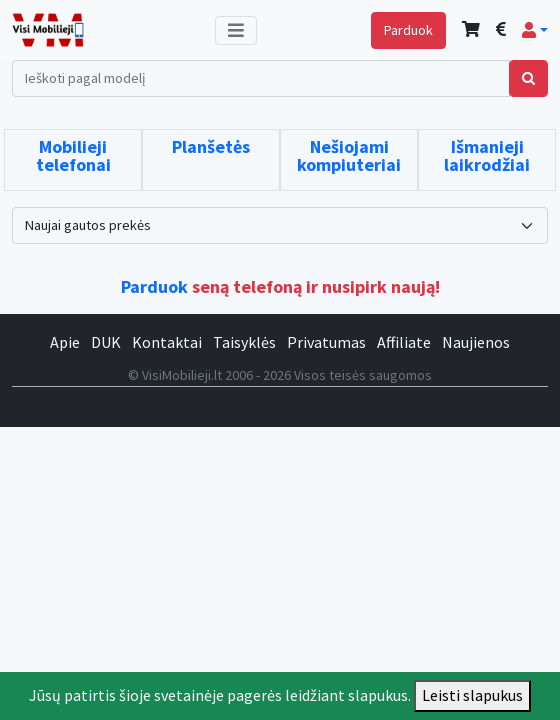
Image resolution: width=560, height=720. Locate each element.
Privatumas (326, 342)
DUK (106, 342)
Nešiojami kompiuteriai (349, 155)
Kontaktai (167, 342)
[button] (535, 30)
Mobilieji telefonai (73, 155)
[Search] (261, 78)
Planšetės (211, 146)
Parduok (408, 30)
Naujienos (476, 342)
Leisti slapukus (472, 695)
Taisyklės (244, 342)
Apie (65, 342)
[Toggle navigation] (236, 30)
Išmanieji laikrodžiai (487, 155)
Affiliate (404, 342)
